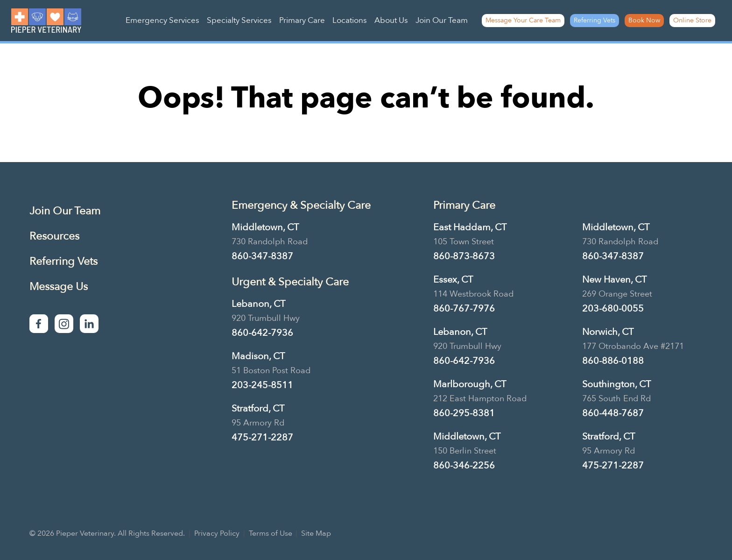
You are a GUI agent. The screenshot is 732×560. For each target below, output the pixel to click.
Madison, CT (258, 356)
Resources (54, 236)
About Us (391, 20)
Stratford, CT (258, 408)
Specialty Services (239, 20)
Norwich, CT (608, 332)
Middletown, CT (265, 227)
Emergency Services (162, 20)
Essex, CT (453, 280)
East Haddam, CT (470, 227)
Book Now (644, 20)
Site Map (316, 533)
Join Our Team (442, 20)
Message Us (59, 287)
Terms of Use (271, 533)
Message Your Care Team (523, 20)
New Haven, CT (614, 280)
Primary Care (302, 20)
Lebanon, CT (258, 304)
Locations (350, 20)
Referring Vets (595, 20)
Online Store (692, 20)
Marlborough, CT (470, 384)
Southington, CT (616, 384)
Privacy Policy (217, 533)
